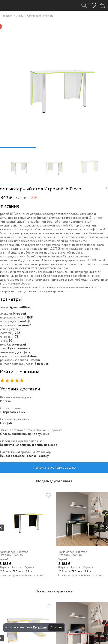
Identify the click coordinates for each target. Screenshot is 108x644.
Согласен (56, 628)
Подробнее (40, 628)
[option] (18, 166)
